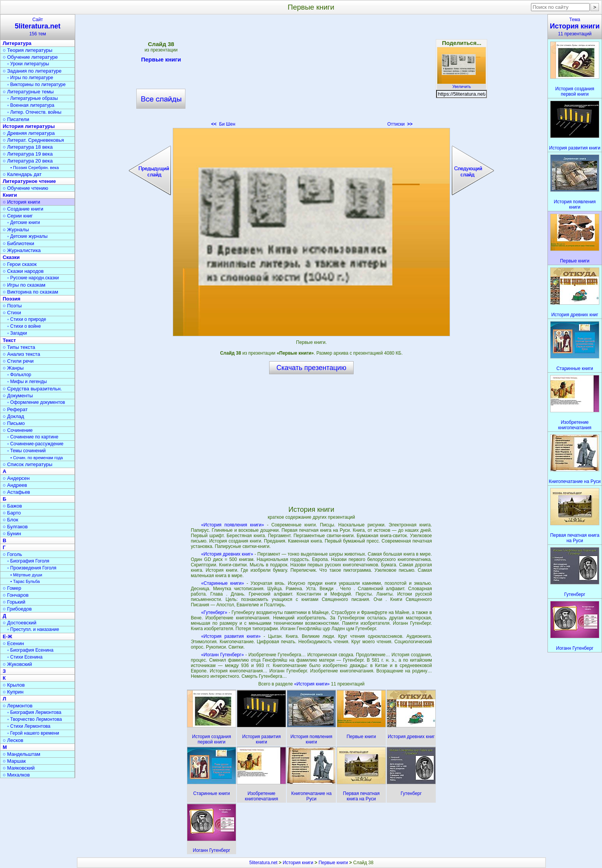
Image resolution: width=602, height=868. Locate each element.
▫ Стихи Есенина (25, 657)
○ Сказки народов (23, 271)
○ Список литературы (27, 464)
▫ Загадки (17, 333)
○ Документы (18, 396)
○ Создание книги (23, 209)
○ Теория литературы (27, 50)
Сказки (11, 257)
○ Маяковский (19, 768)
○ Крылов (14, 685)
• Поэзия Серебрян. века (35, 168)
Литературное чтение (29, 181)
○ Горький (14, 602)
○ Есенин (13, 643)
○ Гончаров (16, 595)
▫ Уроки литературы (28, 64)
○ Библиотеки (18, 243)
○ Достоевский (20, 623)
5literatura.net (263, 863)
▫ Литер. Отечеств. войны (34, 112)
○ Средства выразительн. (32, 389)
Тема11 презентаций (575, 27)
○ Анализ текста (21, 354)
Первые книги (161, 61)
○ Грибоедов (17, 609)
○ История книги (21, 202)
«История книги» (313, 684)
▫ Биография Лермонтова (34, 712)
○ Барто (12, 513)
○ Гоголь (12, 554)
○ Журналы (16, 230)
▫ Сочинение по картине (33, 437)
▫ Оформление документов (36, 402)
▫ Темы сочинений (26, 451)
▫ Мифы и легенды (27, 382)
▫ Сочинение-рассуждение (35, 444)
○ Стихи (12, 313)
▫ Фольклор (19, 375)
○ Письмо (14, 423)
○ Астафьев (16, 492)
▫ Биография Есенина (30, 650)
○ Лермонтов (18, 706)
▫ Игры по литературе (30, 78)
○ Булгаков (15, 527)
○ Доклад (13, 416)
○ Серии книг (18, 216)
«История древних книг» (227, 554)
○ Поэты (12, 306)
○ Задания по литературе (32, 71)
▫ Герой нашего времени (33, 733)
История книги (298, 863)
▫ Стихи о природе (27, 319)
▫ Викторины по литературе (36, 85)
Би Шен (223, 124)
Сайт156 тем (38, 27)
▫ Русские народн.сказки (33, 278)
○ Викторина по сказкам (30, 292)
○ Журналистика (22, 250)
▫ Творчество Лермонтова (35, 719)
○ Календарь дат (22, 174)
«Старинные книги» (223, 583)
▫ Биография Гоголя (28, 561)
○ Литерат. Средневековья (33, 140)
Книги (10, 195)
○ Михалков (16, 775)
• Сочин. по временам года (37, 458)
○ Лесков (13, 740)
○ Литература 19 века (28, 154)
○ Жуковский (17, 664)
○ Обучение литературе (30, 57)
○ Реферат (15, 409)
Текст (9, 340)
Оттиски (400, 124)
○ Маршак (14, 761)
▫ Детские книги (24, 222)
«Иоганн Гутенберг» (222, 655)
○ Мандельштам (21, 754)
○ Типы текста (19, 347)
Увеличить (461, 85)
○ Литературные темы (28, 92)
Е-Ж (7, 636)
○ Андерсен (16, 478)
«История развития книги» (231, 636)
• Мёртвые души (26, 575)
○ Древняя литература (29, 133)
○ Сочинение (18, 430)
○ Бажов (12, 506)
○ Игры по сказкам (24, 285)
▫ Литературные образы (33, 98)
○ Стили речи (18, 361)
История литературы (29, 126)
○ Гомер (12, 588)
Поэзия (12, 299)
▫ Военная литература (31, 105)
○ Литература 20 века (28, 161)
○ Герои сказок (20, 264)
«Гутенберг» (214, 612)
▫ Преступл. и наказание (33, 629)
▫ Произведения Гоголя (32, 568)
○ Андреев (15, 485)
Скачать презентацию (311, 368)
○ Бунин (12, 534)
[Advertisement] (311, 73)
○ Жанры (13, 368)
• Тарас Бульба (25, 581)
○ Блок (11, 520)
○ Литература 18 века (28, 147)
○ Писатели (16, 119)
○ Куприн (13, 692)
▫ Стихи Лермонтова (29, 726)
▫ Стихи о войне (24, 326)
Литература (17, 43)
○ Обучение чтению (26, 188)
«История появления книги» (233, 525)
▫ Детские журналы (27, 236)
